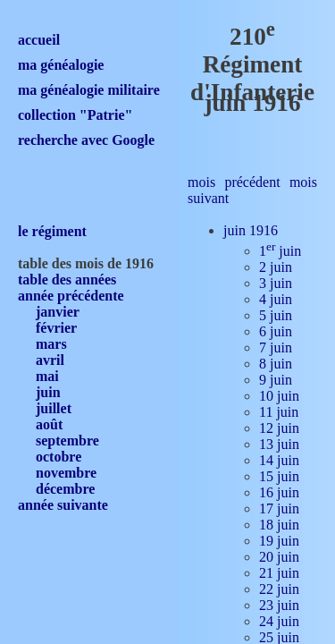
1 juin (280, 251)
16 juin (279, 492)
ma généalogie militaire (89, 90)
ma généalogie (61, 65)
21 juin (279, 573)
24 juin (279, 621)
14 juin (279, 460)
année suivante (63, 505)
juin (48, 392)
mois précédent (234, 182)
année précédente (71, 296)
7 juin (276, 347)
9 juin (276, 380)
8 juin (276, 364)
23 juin (279, 605)
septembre (67, 441)
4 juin (276, 299)
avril (50, 360)
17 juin (279, 508)
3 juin (276, 283)
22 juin (279, 589)
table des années (67, 280)
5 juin (276, 315)
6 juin (276, 331)
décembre (65, 489)
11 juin (279, 412)
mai (47, 376)
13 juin (279, 444)
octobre (59, 457)
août (49, 424)
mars (51, 344)
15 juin (279, 476)
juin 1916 (251, 230)
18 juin (279, 525)
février (56, 328)
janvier (58, 312)
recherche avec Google (86, 140)
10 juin (279, 396)
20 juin (279, 557)
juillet (54, 408)
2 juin (276, 267)
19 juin (279, 541)
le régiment (52, 231)
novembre (66, 473)
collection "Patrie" (75, 115)
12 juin (279, 428)
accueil (39, 40)
